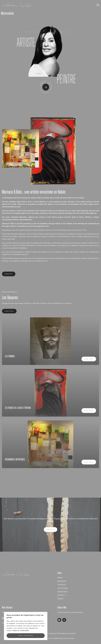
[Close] (45, 614)
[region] (26, 626)
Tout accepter (26, 636)
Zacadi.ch (72, 633)
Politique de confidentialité (20, 631)
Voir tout (9, 311)
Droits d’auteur (69, 638)
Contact (9, 274)
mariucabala (7, 13)
